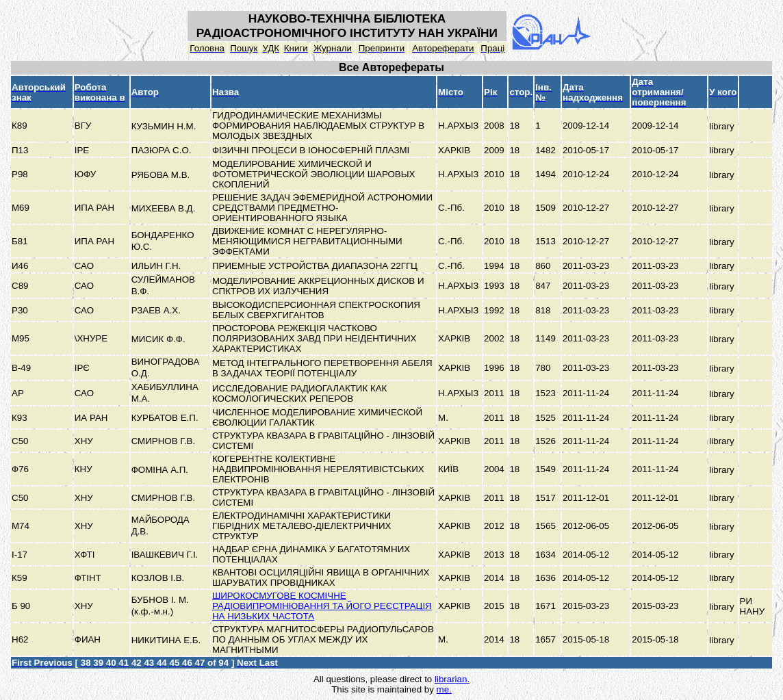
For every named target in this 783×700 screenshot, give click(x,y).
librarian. (452, 679)
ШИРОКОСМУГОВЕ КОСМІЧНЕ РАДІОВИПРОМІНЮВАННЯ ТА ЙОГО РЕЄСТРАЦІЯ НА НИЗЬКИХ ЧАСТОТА (322, 606)
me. (444, 689)
